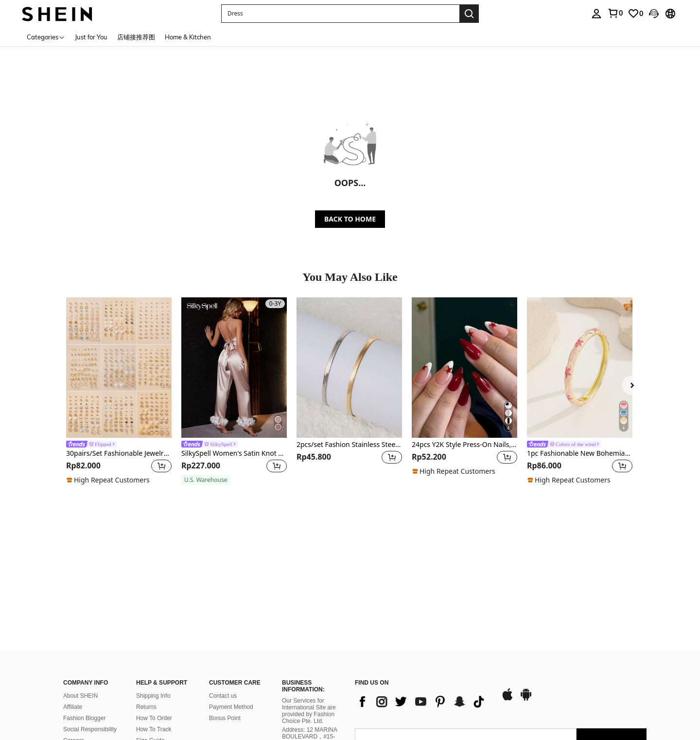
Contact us (223, 601)
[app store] (507, 605)
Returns (146, 612)
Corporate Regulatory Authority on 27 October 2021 (313, 707)
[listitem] (119, 391)
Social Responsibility (90, 635)
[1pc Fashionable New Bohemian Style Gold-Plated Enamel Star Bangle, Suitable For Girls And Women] (580, 368)
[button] (340, 14)
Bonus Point (225, 623)
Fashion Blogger (84, 623)
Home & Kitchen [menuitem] (188, 37)
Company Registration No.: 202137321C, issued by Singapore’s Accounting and (311, 681)
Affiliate (73, 612)
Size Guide (150, 646)
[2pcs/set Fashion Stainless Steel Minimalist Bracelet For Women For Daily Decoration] (349, 368)
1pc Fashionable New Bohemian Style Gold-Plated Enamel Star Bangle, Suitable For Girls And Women (580, 454)
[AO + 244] (374, 670)
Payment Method (231, 612)
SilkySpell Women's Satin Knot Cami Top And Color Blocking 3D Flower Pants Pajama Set (234, 454)
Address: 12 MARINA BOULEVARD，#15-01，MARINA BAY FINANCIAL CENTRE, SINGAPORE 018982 (311, 649)
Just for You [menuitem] (91, 37)
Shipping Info (153, 601)
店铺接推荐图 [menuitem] (136, 37)
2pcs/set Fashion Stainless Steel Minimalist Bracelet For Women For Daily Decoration (349, 445)
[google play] (526, 605)
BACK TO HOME (350, 219)
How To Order (154, 623)
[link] (615, 13)
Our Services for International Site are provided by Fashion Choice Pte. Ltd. (309, 616)
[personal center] (596, 14)
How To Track (154, 635)
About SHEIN (80, 601)
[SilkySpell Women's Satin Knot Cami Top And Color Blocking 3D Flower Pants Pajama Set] (234, 368)
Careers (74, 646)
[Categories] (46, 37)
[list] (423, 607)
